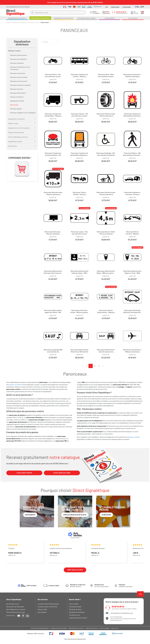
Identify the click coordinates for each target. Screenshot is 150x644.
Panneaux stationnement (19, 55)
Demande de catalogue (77, 612)
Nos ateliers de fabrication (15, 607)
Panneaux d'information (18, 93)
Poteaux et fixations (17, 97)
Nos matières (42, 612)
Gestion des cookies (92, 628)
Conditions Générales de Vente (40, 628)
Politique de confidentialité (59, 628)
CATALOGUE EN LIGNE (62, 473)
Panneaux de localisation (18, 59)
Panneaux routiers (14, 51)
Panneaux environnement (19, 81)
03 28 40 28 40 (118, 607)
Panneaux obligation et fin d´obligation (23, 113)
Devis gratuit (30, 515)
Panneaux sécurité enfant (19, 77)
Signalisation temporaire (17, 119)
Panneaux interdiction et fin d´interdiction (20, 68)
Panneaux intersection (18, 73)
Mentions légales (105, 628)
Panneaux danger (16, 109)
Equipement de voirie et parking (19, 128)
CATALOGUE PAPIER (24, 473)
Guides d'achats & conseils (78, 618)
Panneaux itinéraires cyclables (20, 85)
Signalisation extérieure (22, 43)
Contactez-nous (74, 615)
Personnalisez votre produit (16, 612)
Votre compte (74, 604)
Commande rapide (75, 607)
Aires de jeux (13, 146)
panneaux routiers (133, 437)
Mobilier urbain (13, 123)
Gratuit (107, 12)
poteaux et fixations (16, 385)
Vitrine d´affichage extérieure (18, 137)
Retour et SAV (42, 609)
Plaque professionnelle (16, 132)
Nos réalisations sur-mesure (16, 609)
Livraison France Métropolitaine (48, 604)
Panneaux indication (17, 63)
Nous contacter (96, 12)
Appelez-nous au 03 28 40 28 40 (75, 515)
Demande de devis (75, 609)
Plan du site (115, 628)
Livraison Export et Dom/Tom (47, 607)
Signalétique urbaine (15, 141)
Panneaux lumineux (17, 89)
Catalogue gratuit (115, 7)
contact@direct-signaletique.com (122, 613)
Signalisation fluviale (17, 101)
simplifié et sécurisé (126, 586)
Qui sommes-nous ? (13, 604)
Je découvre (106, 515)
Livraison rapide (127, 7)
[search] (32, 12)
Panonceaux (14, 105)
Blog (107, 7)
